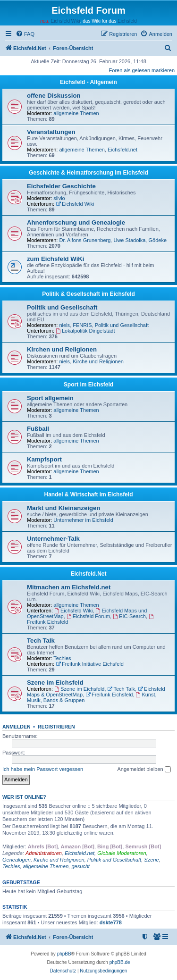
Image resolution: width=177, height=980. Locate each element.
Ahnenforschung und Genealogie (76, 222)
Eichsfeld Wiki (65, 21)
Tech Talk (41, 641)
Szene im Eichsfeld (55, 683)
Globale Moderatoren (122, 853)
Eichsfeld (127, 21)
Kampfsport (44, 459)
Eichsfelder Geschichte (61, 186)
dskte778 (111, 922)
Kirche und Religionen (98, 361)
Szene (151, 860)
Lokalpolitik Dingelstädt (85, 331)
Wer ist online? (24, 797)
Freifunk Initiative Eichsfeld (90, 664)
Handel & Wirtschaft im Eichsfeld (89, 494)
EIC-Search (129, 616)
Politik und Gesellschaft (62, 307)
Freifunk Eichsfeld (109, 695)
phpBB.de (120, 962)
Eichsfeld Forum (88, 616)
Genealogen (17, 860)
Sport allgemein (50, 398)
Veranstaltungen (51, 132)
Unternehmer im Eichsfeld (83, 520)
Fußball (38, 429)
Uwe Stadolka (129, 240)
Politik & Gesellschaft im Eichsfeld (88, 294)
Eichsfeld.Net (88, 574)
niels (65, 325)
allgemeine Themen (76, 113)
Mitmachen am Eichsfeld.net (69, 587)
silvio (59, 198)
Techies (62, 658)
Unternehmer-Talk (53, 539)
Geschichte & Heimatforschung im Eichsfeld (88, 173)
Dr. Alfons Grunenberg (85, 240)
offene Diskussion (54, 96)
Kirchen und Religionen (62, 349)
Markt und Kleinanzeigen (63, 508)
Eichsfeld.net (122, 150)
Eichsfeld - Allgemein (88, 82)
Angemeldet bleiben (144, 770)
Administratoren (44, 853)
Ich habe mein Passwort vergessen (43, 769)
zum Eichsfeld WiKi (56, 259)
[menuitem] (25, 34)
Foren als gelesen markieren (142, 70)
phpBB (64, 954)
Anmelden (17, 727)
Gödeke (157, 240)
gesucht (80, 866)
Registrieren (56, 727)
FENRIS (82, 325)
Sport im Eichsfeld (88, 385)
